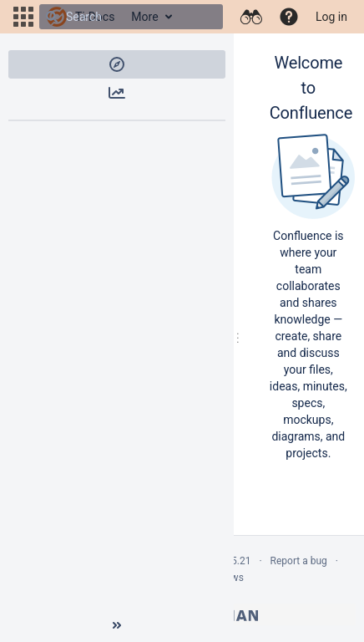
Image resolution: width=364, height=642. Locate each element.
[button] (23, 17)
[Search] (52, 17)
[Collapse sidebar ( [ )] (117, 625)
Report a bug (299, 561)
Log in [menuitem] (331, 17)
